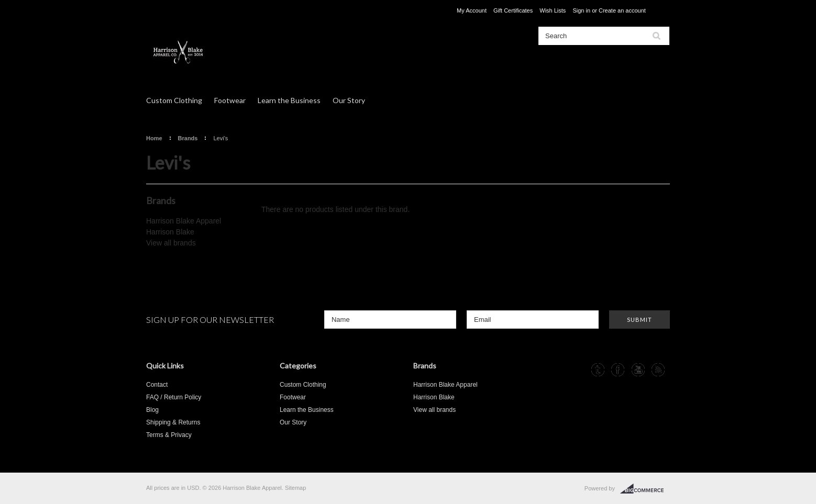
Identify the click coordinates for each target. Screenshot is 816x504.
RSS (658, 370)
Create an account (622, 10)
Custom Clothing (174, 100)
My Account (472, 10)
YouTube (638, 370)
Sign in (581, 10)
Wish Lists (553, 10)
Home (154, 138)
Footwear (230, 100)
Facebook (618, 370)
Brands (188, 138)
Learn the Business (289, 100)
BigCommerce (645, 489)
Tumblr (598, 370)
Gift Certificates (513, 10)
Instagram (578, 370)
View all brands (171, 243)
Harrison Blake (170, 232)
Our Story (349, 100)
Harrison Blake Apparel (184, 221)
